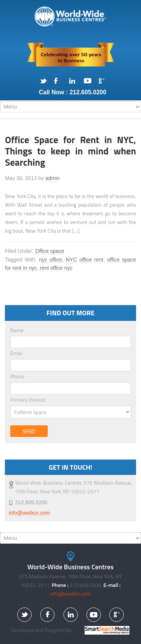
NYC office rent (85, 260)
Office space (50, 251)
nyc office (51, 260)
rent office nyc (56, 268)
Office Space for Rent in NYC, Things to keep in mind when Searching (70, 151)
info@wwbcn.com (29, 513)
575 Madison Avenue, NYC (70, 17)
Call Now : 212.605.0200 (73, 92)
